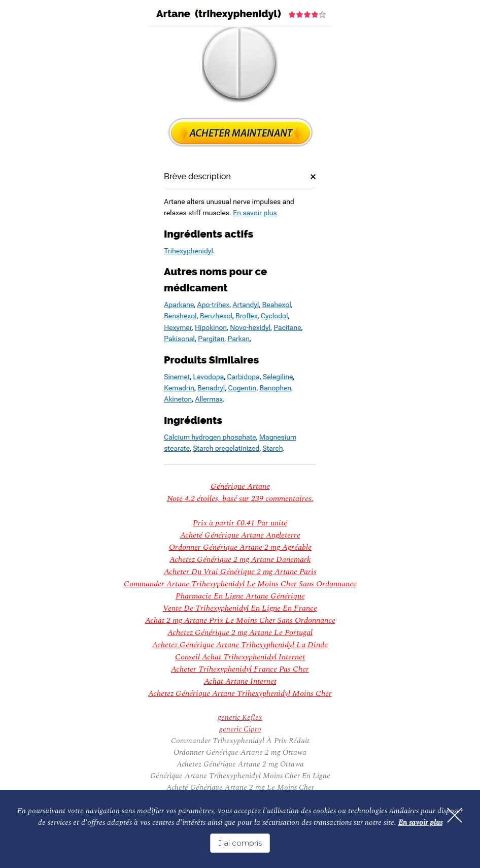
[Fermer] (455, 815)
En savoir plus (420, 823)
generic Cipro (240, 729)
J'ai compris (240, 843)
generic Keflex (240, 717)
